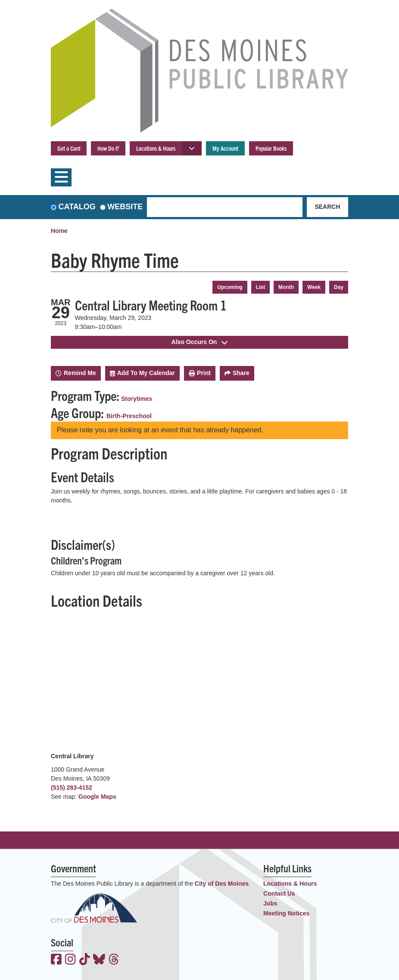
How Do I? (108, 148)
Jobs (270, 903)
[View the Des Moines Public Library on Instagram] (70, 960)
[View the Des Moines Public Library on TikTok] (85, 960)
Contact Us (279, 893)
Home (59, 231)
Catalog (77, 207)
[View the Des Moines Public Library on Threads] (114, 960)
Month (286, 287)
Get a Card (69, 148)
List (260, 287)
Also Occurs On (200, 342)
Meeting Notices (286, 913)
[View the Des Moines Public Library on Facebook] (56, 960)
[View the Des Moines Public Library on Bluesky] (99, 960)
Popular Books (271, 148)
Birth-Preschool (129, 416)
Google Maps (97, 797)
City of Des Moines (222, 884)
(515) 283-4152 (72, 788)
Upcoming (230, 287)
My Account (225, 148)
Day (339, 287)
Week (314, 287)
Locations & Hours (156, 148)
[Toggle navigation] (61, 177)
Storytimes (137, 399)
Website (125, 207)
